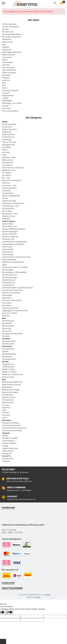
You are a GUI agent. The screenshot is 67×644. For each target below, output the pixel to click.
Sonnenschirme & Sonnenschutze (16, 257)
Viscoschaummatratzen (12, 430)
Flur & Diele (7, 211)
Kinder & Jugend (9, 73)
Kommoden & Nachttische (13, 203)
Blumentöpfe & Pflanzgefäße (14, 272)
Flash (4, 410)
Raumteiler (7, 305)
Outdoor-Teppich (9, 443)
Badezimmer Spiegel (11, 390)
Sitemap (6, 47)
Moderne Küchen (9, 372)
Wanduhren (7, 356)
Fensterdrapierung (10, 308)
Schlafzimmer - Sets (11, 206)
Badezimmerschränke (11, 385)
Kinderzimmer (8, 137)
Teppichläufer (8, 451)
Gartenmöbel (8, 224)
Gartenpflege (8, 270)
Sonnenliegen (8, 254)
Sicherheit (6, 108)
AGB (4, 44)
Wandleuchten (8, 344)
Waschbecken (8, 402)
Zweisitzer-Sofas (9, 157)
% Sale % (6, 93)
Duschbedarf (8, 395)
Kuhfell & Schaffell (10, 438)
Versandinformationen (12, 37)
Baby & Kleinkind (9, 129)
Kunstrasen (7, 303)
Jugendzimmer (8, 134)
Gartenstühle (8, 249)
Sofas (4, 155)
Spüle (4, 265)
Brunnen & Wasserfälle (12, 300)
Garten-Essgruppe (10, 231)
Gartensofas (7, 247)
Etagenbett (7, 132)
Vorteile (5, 98)
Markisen (6, 316)
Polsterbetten (8, 62)
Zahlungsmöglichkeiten (12, 34)
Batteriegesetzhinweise (12, 52)
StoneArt (6, 413)
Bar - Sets (6, 178)
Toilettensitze (8, 400)
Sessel (5, 150)
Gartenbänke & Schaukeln (13, 244)
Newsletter (7, 39)
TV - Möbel (7, 173)
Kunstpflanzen (8, 349)
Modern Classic (9, 369)
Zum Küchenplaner (10, 90)
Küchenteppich (9, 441)
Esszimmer (7, 175)
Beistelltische (8, 162)
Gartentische (8, 252)
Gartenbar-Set (8, 239)
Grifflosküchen (8, 367)
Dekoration (7, 298)
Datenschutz (7, 42)
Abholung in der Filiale (12, 103)
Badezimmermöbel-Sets (12, 382)
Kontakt (5, 29)
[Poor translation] (9, 613)
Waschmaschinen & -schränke (15, 267)
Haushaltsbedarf (9, 70)
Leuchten (6, 80)
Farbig (5, 436)
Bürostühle (7, 328)
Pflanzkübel (7, 295)
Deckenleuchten (9, 341)
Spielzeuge (7, 140)
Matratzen (6, 75)
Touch (5, 418)
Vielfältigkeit (7, 101)
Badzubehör (7, 387)
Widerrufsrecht (9, 55)
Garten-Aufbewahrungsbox (14, 229)
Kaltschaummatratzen (11, 425)
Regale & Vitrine (9, 170)
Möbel (5, 60)
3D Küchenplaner (9, 24)
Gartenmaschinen (10, 275)
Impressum (7, 50)
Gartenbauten (8, 285)
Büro (4, 83)
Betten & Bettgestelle (11, 196)
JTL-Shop (38, 597)
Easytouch (6, 407)
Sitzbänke (6, 191)
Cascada (6, 405)
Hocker (5, 198)
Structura (6, 415)
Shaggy (5, 446)
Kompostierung (9, 282)
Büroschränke (8, 326)
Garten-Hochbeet (9, 234)
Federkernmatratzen (11, 423)
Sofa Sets (6, 65)
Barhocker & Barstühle (12, 180)
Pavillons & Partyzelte (11, 293)
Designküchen (8, 364)
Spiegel (5, 351)
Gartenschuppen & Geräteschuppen (18, 288)
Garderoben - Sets (10, 214)
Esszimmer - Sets (9, 185)
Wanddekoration (9, 354)
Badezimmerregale (10, 392)
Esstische (6, 183)
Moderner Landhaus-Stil (12, 374)
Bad (4, 85)
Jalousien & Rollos (10, 313)
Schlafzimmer (8, 193)
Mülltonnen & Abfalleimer (13, 262)
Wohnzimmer (8, 160)
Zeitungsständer (9, 359)
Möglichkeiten (8, 96)
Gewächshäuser (9, 280)
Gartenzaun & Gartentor (12, 290)
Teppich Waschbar (10, 448)
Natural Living (8, 377)
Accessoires (7, 57)
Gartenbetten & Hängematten (15, 242)
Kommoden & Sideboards (13, 168)
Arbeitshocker (8, 321)
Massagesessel (8, 145)
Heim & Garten (8, 67)
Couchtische (7, 165)
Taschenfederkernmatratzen (14, 428)
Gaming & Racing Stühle (12, 333)
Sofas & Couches (9, 142)
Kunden (5, 106)
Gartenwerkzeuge (10, 277)
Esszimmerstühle (9, 188)
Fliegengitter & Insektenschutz (15, 311)
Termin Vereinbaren (11, 27)
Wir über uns (8, 32)
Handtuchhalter (9, 397)
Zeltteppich (7, 453)
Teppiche (6, 78)
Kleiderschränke (9, 201)
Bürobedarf (7, 323)
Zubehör (6, 336)
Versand (48, 595)
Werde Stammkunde (16, 487)
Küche (5, 88)
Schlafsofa (6, 147)
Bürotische (7, 331)
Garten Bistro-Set (9, 226)
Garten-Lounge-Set (10, 237)
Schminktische (8, 208)
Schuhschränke (9, 216)
